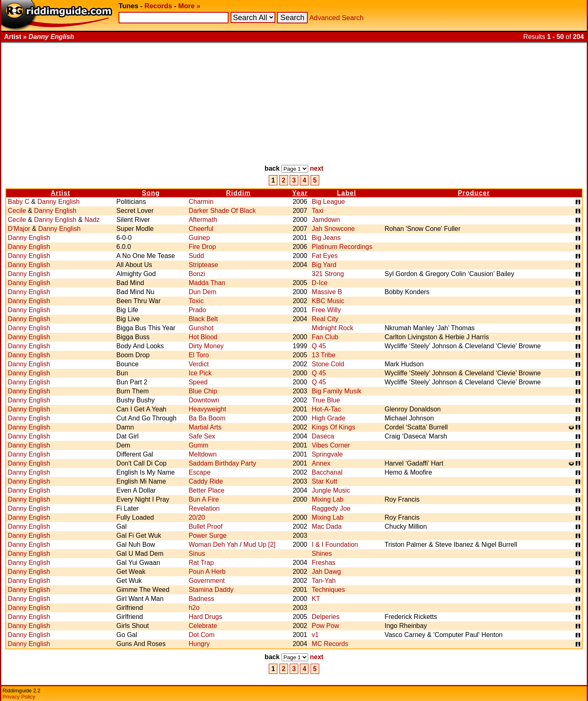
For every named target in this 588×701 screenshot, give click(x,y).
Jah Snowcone (333, 229)
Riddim (238, 193)
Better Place (207, 490)
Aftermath (203, 220)
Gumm (199, 445)
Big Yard (324, 265)
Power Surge (208, 535)
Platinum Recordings (342, 247)
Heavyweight (208, 409)
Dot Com (202, 635)
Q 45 (319, 346)
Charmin (201, 202)
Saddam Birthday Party (223, 463)
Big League (328, 202)
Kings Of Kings (334, 427)
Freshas (324, 563)
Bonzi (197, 274)
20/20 (197, 517)
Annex (321, 463)
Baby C (18, 202)
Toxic (196, 301)
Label (347, 193)
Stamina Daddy (211, 590)
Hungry (199, 644)
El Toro (199, 355)
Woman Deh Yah (213, 545)
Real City (325, 319)
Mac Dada (327, 526)
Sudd (196, 256)
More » (189, 6)
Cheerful (201, 229)
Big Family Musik (337, 391)
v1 (315, 635)
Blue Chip (203, 391)
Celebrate (203, 626)
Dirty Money (206, 346)
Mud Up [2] (259, 545)
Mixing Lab (328, 499)
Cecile (17, 211)
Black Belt (203, 319)
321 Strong (328, 274)
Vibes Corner (331, 445)
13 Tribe (324, 355)
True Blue (326, 400)
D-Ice (320, 283)
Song (151, 193)
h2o (194, 608)
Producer (474, 193)
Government (207, 581)
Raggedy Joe (331, 508)
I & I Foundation (335, 545)
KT (316, 599)
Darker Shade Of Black (222, 211)
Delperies (326, 617)
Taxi (318, 211)
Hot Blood (203, 337)
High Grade (329, 418)
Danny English (58, 202)
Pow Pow (326, 626)
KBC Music (328, 301)
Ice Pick (200, 373)
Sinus (197, 554)
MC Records (330, 644)
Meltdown (203, 454)
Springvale (327, 454)
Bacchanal (327, 472)
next (317, 168)
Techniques (328, 590)
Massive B (327, 292)
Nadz (92, 220)
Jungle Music (331, 490)
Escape (200, 472)
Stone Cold (328, 364)
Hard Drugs (206, 617)
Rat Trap (201, 563)
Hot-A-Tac (326, 409)
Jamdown (326, 220)
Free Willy (326, 310)
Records (158, 6)
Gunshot (201, 328)
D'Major (19, 229)
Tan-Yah (324, 581)
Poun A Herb (207, 572)
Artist (60, 193)
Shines (322, 554)
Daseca (323, 436)
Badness (201, 599)
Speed (198, 382)
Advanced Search (336, 18)
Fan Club (325, 337)
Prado (198, 310)
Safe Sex (202, 436)
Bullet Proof (206, 526)
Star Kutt (325, 481)
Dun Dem (203, 292)
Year (300, 193)
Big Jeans (326, 238)
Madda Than (207, 283)
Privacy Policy (19, 697)
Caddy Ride (206, 481)
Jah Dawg (326, 572)
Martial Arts (205, 427)
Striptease (204, 265)
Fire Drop (202, 247)
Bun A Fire (204, 499)
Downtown (204, 400)
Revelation (204, 508)
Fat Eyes (325, 256)
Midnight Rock (333, 328)
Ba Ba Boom (207, 418)
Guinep (199, 238)
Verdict (199, 364)
